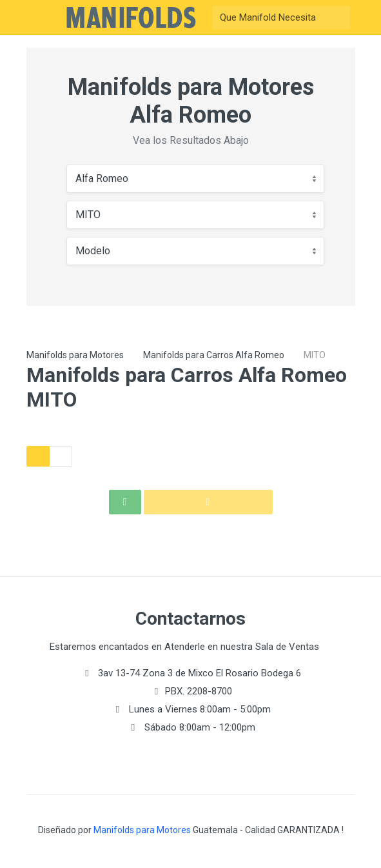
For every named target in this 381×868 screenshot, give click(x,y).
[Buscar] (269, 17)
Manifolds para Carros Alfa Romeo (214, 355)
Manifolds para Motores (75, 355)
